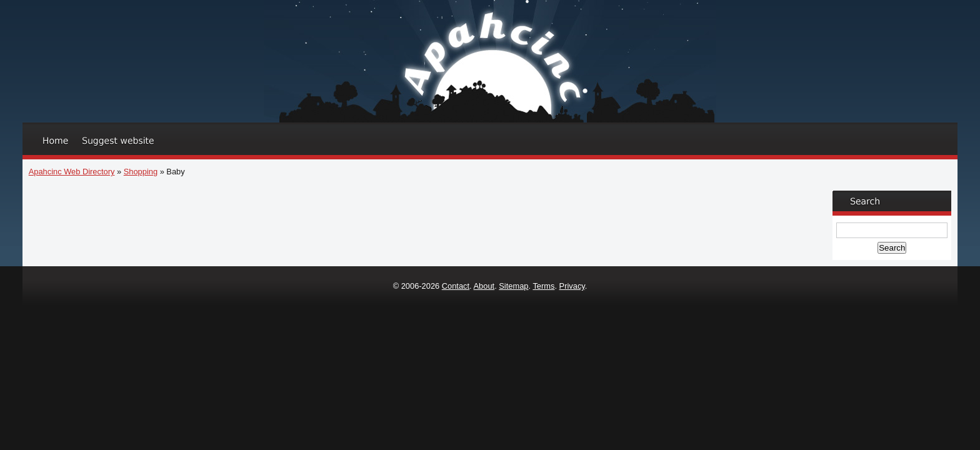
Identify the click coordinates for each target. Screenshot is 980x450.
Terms (543, 286)
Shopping (141, 172)
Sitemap (513, 286)
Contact (456, 286)
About (484, 286)
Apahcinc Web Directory (72, 172)
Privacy (572, 286)
